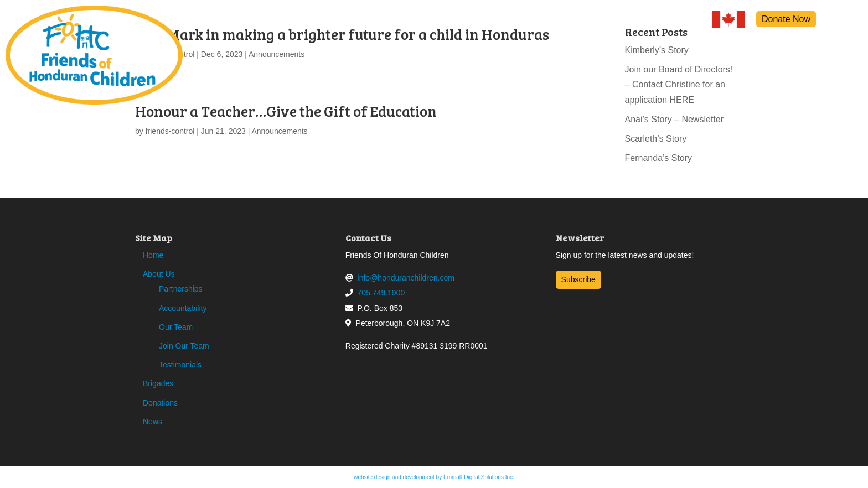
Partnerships (181, 289)
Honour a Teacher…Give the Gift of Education (286, 111)
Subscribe (578, 279)
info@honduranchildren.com (406, 278)
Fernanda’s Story (659, 158)
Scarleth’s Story (656, 139)
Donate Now (786, 19)
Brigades (158, 383)
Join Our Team (184, 346)
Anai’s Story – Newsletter (674, 119)
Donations (160, 403)
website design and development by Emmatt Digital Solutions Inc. (434, 477)
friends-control (170, 131)
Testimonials (180, 365)
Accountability (183, 308)
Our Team (176, 327)
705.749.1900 (381, 293)
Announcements (277, 54)
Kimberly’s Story (657, 50)
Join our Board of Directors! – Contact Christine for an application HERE (679, 84)
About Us (159, 274)
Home (153, 255)
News (153, 422)
